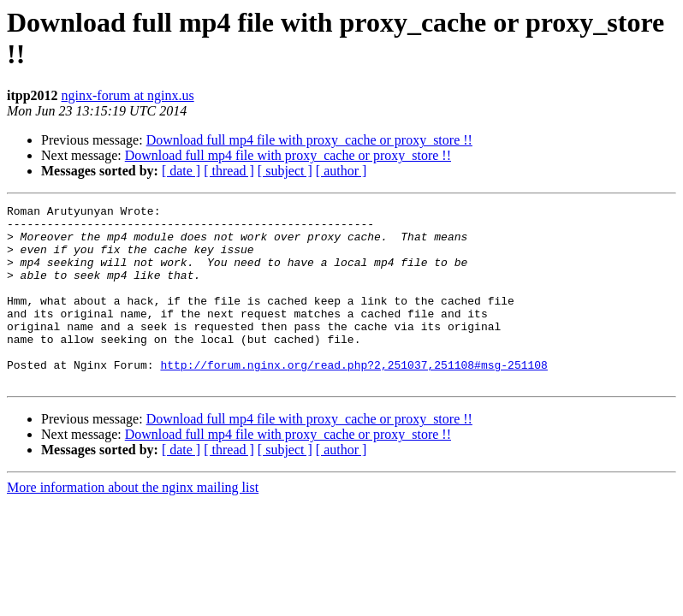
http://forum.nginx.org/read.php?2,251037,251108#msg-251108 (353, 398)
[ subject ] (285, 171)
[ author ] (341, 171)
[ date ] (181, 171)
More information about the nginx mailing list (133, 523)
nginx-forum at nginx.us (128, 95)
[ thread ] (229, 171)
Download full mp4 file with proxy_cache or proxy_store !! (309, 140)
